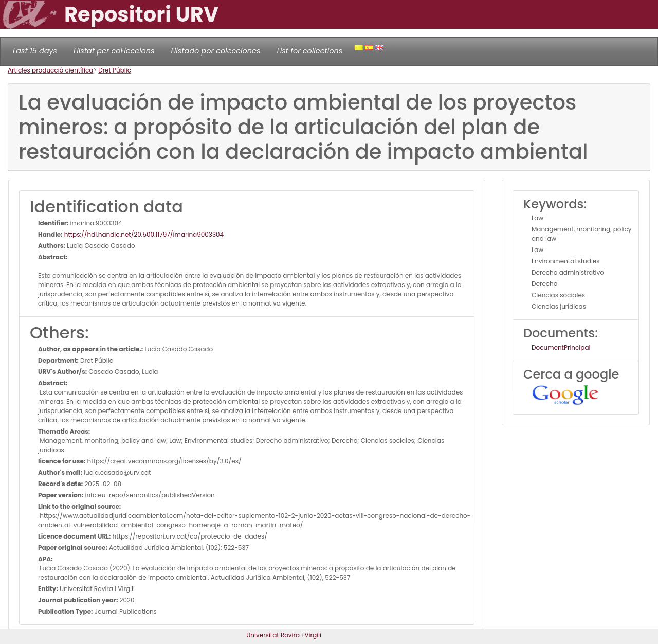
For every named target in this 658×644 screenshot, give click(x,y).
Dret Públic (115, 70)
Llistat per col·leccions (114, 51)
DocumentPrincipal (561, 347)
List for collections (309, 51)
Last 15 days (35, 51)
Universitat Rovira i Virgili (284, 635)
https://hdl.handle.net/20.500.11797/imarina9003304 (143, 234)
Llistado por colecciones (216, 51)
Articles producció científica (50, 70)
